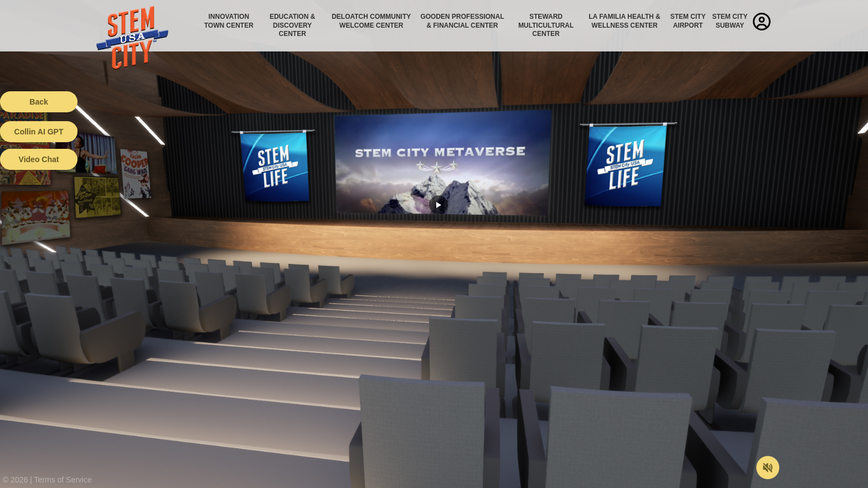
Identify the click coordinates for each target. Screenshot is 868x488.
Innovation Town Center (229, 21)
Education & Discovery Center (292, 25)
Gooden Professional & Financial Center (462, 21)
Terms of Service (63, 480)
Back (38, 102)
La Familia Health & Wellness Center (625, 21)
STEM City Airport (688, 21)
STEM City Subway (730, 21)
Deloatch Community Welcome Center (371, 21)
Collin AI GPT (39, 132)
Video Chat (39, 159)
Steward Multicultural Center (546, 25)
